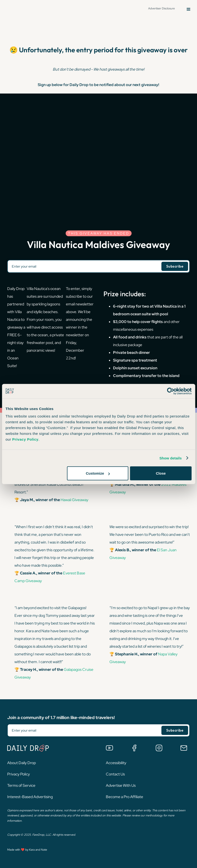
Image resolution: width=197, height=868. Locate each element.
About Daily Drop (22, 763)
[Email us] (184, 748)
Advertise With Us (121, 785)
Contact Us (115, 774)
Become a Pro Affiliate (124, 797)
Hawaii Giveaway (74, 500)
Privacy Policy (19, 774)
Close (161, 473)
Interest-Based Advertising (30, 797)
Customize (98, 473)
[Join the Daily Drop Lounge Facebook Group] (134, 748)
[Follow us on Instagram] (159, 748)
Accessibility (116, 763)
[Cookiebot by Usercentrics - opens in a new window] (170, 391)
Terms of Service (21, 785)
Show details (171, 458)
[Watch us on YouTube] (109, 748)
